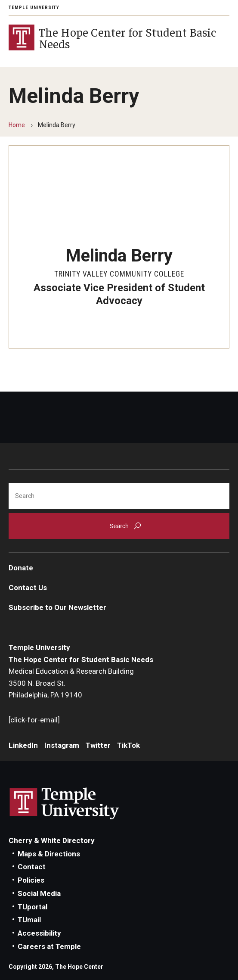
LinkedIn (23, 745)
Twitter (98, 745)
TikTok (128, 745)
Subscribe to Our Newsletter (57, 607)
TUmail (29, 920)
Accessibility (39, 933)
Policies (31, 880)
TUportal (32, 907)
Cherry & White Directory (52, 840)
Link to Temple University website (65, 804)
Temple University (34, 8)
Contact (32, 867)
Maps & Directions (49, 854)
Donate (21, 568)
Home (17, 125)
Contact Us (28, 588)
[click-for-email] (34, 720)
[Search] (119, 496)
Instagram (62, 745)
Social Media (39, 893)
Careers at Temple (49, 946)
